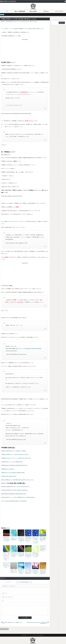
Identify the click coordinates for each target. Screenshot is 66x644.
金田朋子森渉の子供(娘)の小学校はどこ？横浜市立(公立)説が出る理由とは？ (6, 539)
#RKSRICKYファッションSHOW (21, 348)
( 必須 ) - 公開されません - (8, 597)
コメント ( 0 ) (8, 582)
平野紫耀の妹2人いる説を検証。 (8, 469)
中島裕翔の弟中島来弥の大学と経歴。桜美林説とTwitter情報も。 (15, 490)
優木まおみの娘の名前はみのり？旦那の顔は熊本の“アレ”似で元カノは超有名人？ (6, 565)
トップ (7, 11)
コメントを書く (34, 21)
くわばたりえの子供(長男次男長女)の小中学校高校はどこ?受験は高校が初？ (21, 539)
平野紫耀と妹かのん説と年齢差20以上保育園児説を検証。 (13, 473)
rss (65, 1)
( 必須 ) (4, 593)
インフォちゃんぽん (32, 635)
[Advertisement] (25, 50)
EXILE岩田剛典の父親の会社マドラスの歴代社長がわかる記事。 (21, 572)
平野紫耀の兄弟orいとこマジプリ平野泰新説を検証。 (12, 462)
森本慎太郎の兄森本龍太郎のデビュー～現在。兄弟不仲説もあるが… (16, 486)
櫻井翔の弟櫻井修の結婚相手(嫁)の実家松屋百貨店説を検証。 (14, 494)
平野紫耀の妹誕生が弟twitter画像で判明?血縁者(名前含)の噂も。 (15, 465)
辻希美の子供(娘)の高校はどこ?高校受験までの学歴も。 (14, 572)
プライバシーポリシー (59, 11)
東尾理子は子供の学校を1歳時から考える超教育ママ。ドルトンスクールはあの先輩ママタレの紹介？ (36, 540)
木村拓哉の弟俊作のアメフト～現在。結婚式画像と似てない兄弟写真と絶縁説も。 (18, 497)
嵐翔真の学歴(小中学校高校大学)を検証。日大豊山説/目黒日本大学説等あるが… (37, 623)
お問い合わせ (46, 11)
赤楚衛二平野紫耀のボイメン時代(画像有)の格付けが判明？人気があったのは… (18, 480)
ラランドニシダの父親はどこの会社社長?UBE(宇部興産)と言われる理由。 (28, 555)
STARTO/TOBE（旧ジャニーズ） (13, 21)
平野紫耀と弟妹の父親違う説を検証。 (9, 476)
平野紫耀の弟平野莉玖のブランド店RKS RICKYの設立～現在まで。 (15, 454)
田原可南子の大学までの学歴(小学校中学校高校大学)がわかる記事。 (14, 555)
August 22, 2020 (22, 439)
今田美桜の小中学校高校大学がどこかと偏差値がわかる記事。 (13, 623)
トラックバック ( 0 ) (24, 582)
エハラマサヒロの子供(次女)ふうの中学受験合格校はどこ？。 (14, 539)
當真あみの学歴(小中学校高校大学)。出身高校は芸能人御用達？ (36, 572)
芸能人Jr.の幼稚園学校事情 (20, 11)
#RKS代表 (35, 348)
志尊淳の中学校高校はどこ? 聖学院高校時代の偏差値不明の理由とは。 (28, 572)
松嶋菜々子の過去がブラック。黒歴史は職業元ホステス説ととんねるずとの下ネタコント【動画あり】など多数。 (6, 556)
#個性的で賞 (30, 348)
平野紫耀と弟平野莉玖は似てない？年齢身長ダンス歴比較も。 (14, 451)
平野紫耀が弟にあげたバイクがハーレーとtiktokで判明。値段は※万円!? (16, 458)
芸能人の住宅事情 (33, 11)
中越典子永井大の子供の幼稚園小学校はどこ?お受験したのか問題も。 (36, 555)
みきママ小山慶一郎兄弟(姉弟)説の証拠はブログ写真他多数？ (14, 501)
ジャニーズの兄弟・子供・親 (24, 21)
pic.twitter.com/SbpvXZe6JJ (11, 351)
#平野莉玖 (39, 348)
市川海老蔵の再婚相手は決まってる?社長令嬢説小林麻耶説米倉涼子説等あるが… (43, 548)
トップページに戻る (4, 629)
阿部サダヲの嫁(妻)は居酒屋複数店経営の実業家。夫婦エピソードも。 (43, 539)
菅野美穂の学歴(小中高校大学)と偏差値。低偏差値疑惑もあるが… (21, 555)
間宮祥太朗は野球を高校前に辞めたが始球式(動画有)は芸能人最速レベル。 (43, 572)
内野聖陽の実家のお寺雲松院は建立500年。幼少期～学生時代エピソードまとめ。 (28, 539)
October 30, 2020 (23, 354)
